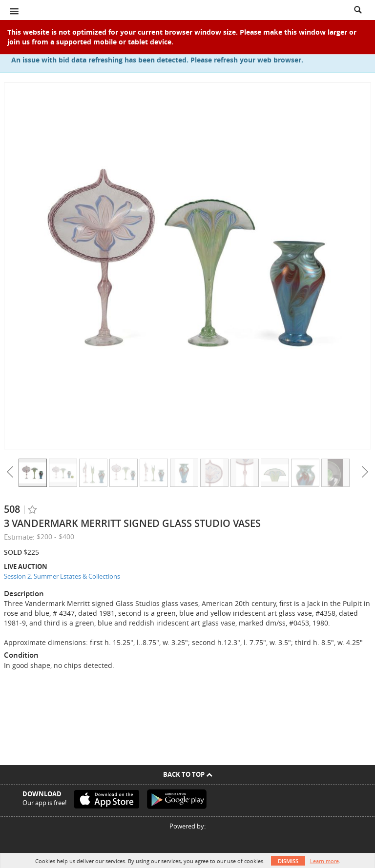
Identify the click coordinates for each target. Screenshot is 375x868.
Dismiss (288, 861)
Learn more (324, 861)
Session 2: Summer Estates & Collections (62, 576)
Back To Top (188, 774)
